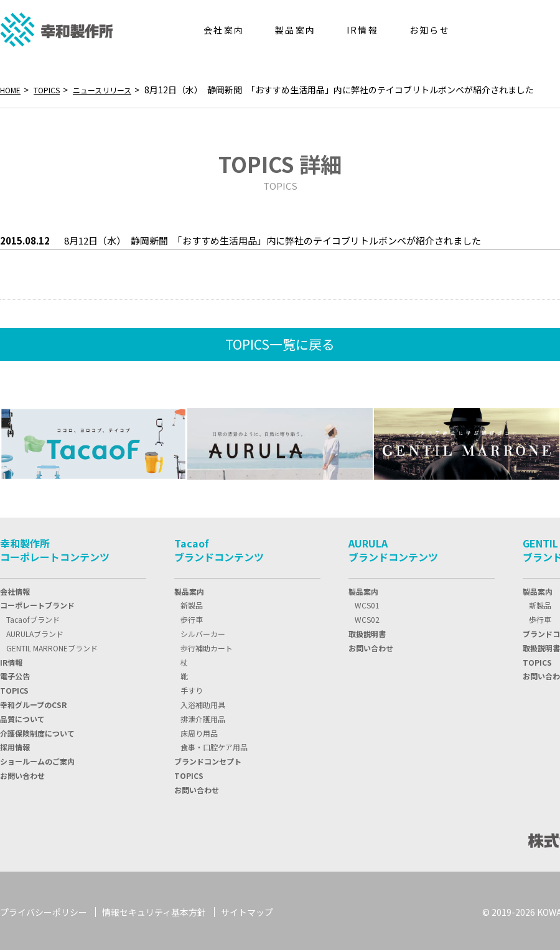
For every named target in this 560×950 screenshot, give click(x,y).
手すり (192, 688)
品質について (22, 716)
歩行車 (192, 617)
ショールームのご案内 (37, 759)
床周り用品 (199, 731)
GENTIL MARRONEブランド (52, 645)
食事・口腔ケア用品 (214, 744)
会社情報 (15, 589)
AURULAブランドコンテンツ (393, 547)
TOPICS (54, 90)
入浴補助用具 (203, 702)
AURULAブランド (35, 631)
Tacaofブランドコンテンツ (219, 547)
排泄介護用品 (203, 716)
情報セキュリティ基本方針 (154, 910)
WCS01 (367, 603)
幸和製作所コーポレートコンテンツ (55, 547)
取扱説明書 (367, 631)
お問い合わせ (22, 773)
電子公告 (15, 673)
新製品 (192, 603)
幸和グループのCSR (33, 702)
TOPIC (14, 688)
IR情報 (11, 660)
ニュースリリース (116, 90)
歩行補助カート (207, 645)
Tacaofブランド (33, 617)
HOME (12, 90)
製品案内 (189, 589)
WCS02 (367, 617)
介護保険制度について (37, 731)
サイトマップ (247, 910)
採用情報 (15, 744)
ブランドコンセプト (208, 759)
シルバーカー (203, 631)
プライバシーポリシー (44, 910)
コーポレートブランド (37, 603)
